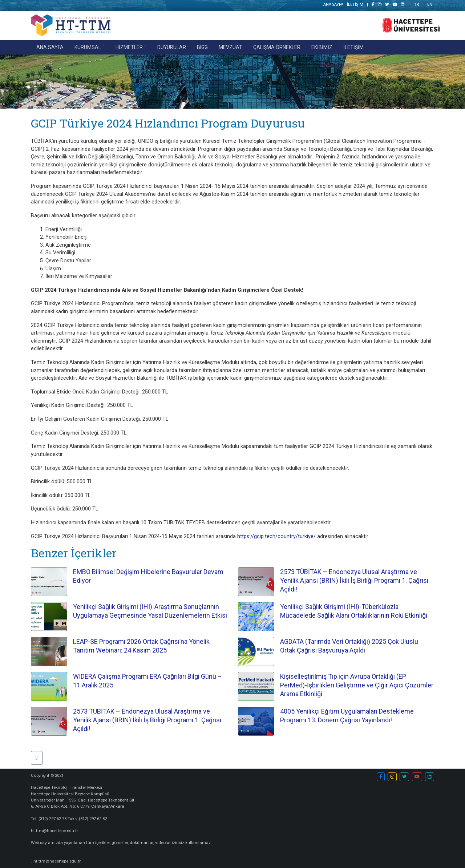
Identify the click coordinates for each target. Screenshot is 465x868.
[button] (37, 758)
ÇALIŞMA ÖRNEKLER (277, 47)
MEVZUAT (231, 47)
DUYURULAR (172, 47)
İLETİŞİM (355, 5)
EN (430, 5)
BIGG (202, 47)
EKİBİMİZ (322, 47)
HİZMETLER (129, 47)
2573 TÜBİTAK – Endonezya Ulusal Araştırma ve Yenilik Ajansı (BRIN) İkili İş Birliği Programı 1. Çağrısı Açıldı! (354, 580)
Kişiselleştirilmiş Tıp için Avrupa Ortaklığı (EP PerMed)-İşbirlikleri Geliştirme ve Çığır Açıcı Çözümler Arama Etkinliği (357, 685)
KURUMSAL (88, 47)
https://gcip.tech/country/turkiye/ (276, 536)
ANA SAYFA (333, 5)
